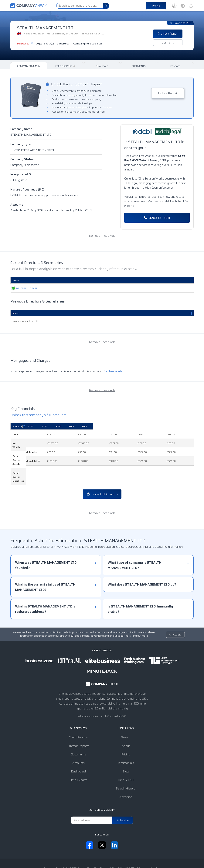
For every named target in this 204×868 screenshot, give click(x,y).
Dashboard (78, 752)
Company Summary (29, 66)
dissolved (25, 44)
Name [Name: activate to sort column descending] (16, 313)
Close (177, 615)
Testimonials (126, 743)
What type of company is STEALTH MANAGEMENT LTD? (134, 545)
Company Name (21, 129)
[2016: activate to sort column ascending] (88, 426)
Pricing (156, 6)
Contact (175, 66)
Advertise (126, 777)
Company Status (22, 159)
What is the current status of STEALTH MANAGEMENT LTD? (45, 567)
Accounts (17, 205)
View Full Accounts (102, 474)
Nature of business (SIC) (27, 189)
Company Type (21, 144)
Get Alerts (168, 43)
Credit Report (65, 66)
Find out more (140, 616)
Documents (139, 66)
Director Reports (78, 726)
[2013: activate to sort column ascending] (162, 426)
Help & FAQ (126, 760)
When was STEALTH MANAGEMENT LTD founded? (46, 545)
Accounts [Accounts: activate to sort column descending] (17, 426)
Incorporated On (21, 174)
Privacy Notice (96, 857)
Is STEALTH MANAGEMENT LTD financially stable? (140, 589)
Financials (102, 66)
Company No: (88, 44)
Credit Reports (78, 718)
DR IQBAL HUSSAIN (23, 288)
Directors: (64, 44)
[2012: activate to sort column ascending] (183, 426)
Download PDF (180, 23)
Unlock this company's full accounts (38, 415)
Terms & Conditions (71, 857)
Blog (126, 752)
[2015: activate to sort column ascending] (115, 426)
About (126, 726)
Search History (126, 769)
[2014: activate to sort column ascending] (140, 426)
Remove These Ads (102, 236)
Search (126, 718)
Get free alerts (113, 371)
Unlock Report (168, 34)
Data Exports (78, 760)
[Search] (106, 6)
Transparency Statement (125, 857)
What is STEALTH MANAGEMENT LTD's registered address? (45, 589)
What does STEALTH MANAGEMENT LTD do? (142, 565)
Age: (45, 44)
